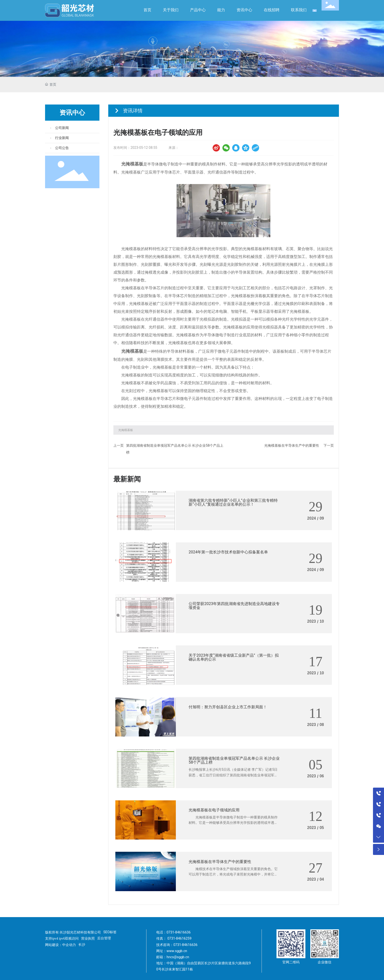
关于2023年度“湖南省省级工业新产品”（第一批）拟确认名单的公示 (234, 657)
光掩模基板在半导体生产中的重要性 (292, 445)
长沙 (82, 945)
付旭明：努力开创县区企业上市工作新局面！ (228, 707)
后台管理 (104, 938)
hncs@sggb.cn (178, 957)
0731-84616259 (179, 938)
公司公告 (62, 148)
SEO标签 (110, 932)
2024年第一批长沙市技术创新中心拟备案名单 (228, 552)
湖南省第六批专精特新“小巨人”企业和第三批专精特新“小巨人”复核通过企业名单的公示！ (233, 502)
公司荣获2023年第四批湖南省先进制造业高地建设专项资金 (234, 606)
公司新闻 (62, 128)
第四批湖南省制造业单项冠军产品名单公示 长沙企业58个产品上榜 (234, 760)
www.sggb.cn (177, 951)
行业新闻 (62, 138)
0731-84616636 (179, 932)
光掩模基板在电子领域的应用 (214, 810)
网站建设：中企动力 (60, 945)
